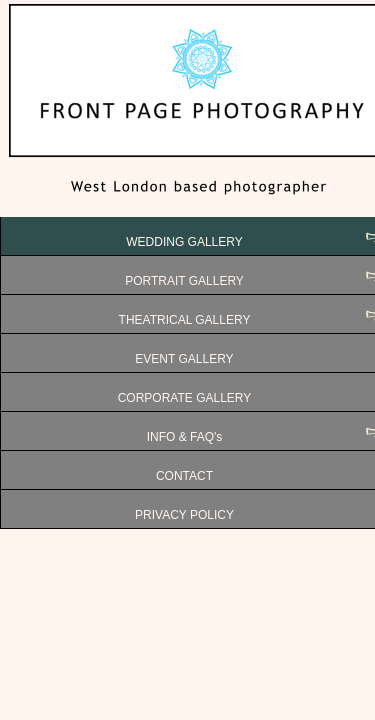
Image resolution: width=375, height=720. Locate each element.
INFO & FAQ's (185, 437)
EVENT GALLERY (184, 359)
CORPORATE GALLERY (185, 398)
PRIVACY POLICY (184, 515)
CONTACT (184, 476)
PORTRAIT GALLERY (184, 281)
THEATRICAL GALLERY (185, 320)
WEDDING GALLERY (184, 242)
